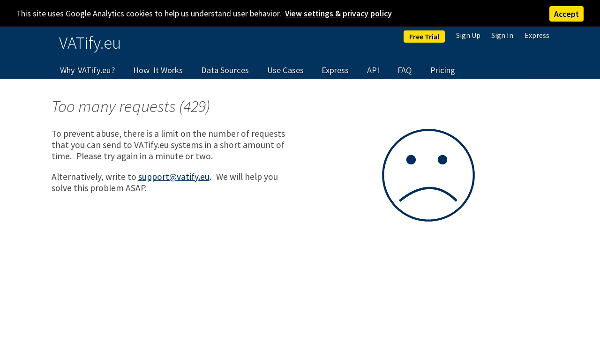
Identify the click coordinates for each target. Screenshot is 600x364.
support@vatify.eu (174, 177)
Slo (544, 70)
